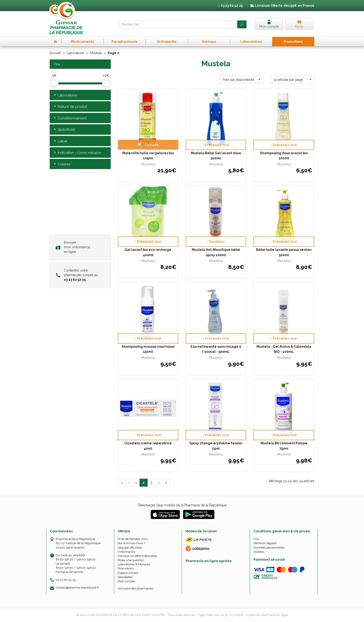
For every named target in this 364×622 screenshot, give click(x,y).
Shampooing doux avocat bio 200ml (284, 156)
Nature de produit (70, 107)
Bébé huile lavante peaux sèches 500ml (284, 252)
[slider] (54, 83)
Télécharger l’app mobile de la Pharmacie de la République (182, 505)
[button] (241, 80)
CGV (257, 539)
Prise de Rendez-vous (133, 539)
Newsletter (125, 577)
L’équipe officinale (130, 548)
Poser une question (131, 560)
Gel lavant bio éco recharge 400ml (148, 252)
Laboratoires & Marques (134, 564)
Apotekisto (267, 615)
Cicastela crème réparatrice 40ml (148, 446)
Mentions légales (265, 543)
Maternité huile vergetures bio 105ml (148, 156)
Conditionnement (70, 118)
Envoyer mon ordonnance (73, 247)
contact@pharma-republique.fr (77, 588)
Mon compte (126, 581)
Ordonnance (126, 552)
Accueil (55, 53)
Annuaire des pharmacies (135, 588)
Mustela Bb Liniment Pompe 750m (284, 446)
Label (60, 141)
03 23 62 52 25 (66, 580)
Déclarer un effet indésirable (137, 556)
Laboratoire (75, 53)
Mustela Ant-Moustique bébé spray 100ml (216, 252)
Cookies (259, 552)
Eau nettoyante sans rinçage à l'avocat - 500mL (216, 349)
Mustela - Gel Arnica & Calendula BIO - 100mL (284, 349)
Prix (57, 64)
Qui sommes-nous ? (131, 543)
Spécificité (64, 130)
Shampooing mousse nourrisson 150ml (148, 349)
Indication (77, 153)
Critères (62, 164)
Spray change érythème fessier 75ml (216, 446)
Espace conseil (128, 573)
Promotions (126, 568)
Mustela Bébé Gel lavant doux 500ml (216, 156)
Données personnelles (269, 548)
